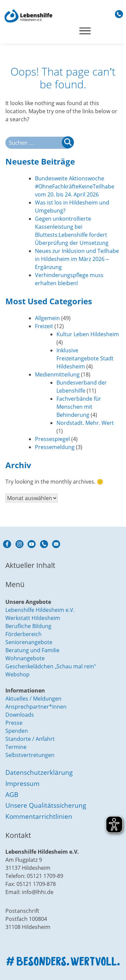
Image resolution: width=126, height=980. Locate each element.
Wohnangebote (25, 658)
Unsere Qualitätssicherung (46, 805)
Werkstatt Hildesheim (33, 618)
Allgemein (47, 318)
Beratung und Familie (32, 650)
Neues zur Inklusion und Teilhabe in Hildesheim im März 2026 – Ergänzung (77, 259)
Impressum (23, 783)
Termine (16, 747)
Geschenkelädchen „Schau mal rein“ (51, 666)
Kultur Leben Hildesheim (88, 334)
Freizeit (44, 326)
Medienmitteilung (57, 374)
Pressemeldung (55, 447)
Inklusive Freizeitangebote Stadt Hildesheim (85, 358)
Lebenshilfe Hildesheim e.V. (40, 610)
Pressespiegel (52, 439)
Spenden (17, 731)
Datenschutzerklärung (39, 772)
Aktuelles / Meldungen (33, 699)
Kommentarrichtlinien (39, 816)
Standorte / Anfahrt (30, 739)
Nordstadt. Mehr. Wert (85, 423)
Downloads (20, 715)
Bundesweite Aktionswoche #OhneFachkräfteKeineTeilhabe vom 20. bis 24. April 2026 (75, 186)
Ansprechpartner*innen (36, 707)
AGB (12, 794)
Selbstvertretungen (30, 755)
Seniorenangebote (29, 642)
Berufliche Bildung (28, 626)
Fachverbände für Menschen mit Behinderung (79, 407)
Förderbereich (24, 634)
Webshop (17, 674)
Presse (14, 723)
